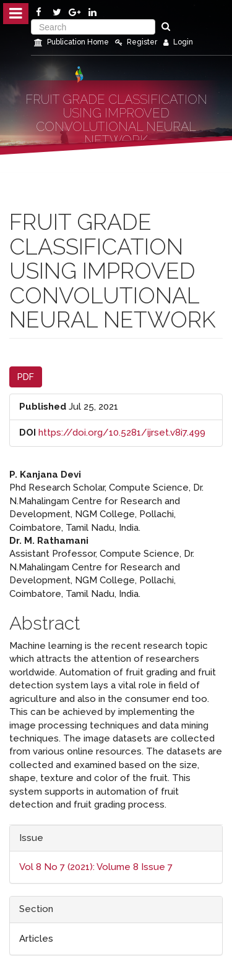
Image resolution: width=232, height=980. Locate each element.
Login (178, 42)
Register (136, 42)
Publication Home (71, 42)
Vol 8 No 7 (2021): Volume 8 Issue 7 (96, 867)
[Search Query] (93, 27)
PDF (26, 377)
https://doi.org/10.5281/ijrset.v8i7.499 (122, 433)
